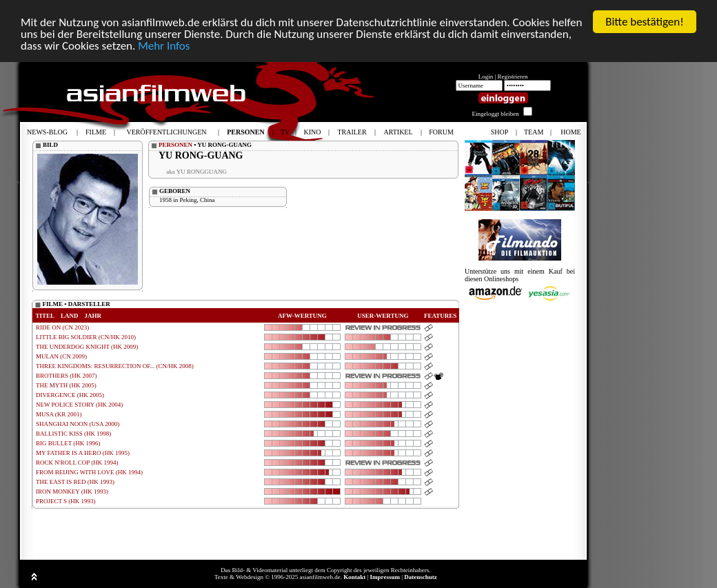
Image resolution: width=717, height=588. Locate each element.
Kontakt (354, 577)
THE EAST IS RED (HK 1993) (75, 482)
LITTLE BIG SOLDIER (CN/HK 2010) (86, 337)
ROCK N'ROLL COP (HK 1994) (77, 463)
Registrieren (513, 77)
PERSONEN (175, 145)
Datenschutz (421, 577)
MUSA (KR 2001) (59, 414)
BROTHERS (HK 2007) (67, 376)
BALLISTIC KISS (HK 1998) (73, 434)
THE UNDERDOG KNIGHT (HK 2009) (87, 347)
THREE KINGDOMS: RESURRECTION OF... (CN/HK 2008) (115, 366)
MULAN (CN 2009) (61, 356)
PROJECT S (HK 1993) (66, 501)
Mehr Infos (164, 46)
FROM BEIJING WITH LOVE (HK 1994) (89, 472)
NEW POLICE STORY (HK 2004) (79, 405)
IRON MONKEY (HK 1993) (72, 491)
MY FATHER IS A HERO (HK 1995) (83, 453)
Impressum (385, 577)
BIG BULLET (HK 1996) (68, 443)
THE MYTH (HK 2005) (66, 385)
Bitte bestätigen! (645, 22)
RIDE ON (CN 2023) (62, 327)
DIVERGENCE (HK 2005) (70, 395)
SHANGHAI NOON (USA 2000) (78, 424)
